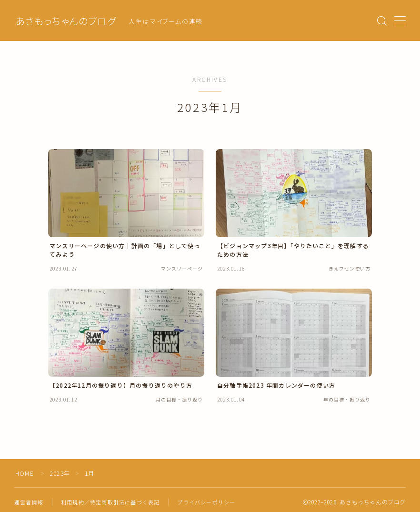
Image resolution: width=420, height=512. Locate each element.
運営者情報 (29, 502)
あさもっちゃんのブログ (66, 21)
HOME (25, 473)
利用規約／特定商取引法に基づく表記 (110, 502)
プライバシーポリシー (206, 502)
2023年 (60, 473)
